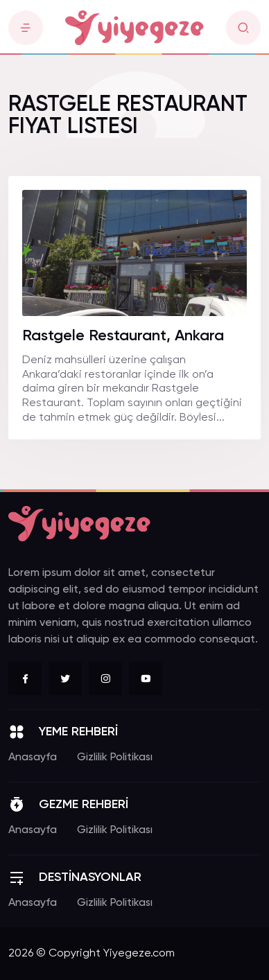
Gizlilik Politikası (115, 758)
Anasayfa (33, 758)
